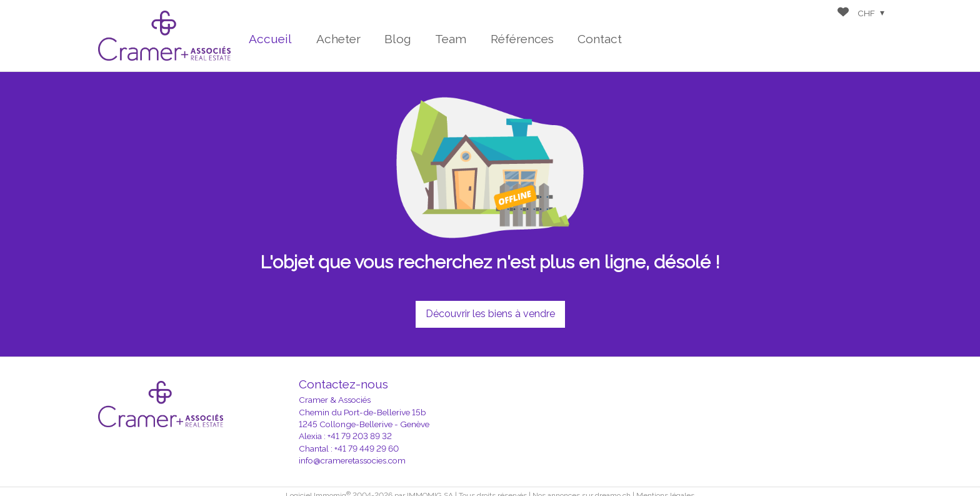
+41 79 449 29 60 (367, 448)
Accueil (270, 39)
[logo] (164, 35)
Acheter (338, 39)
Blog (398, 39)
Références (522, 39)
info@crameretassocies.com (352, 460)
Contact (600, 39)
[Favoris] (843, 13)
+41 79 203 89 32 (360, 436)
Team (451, 39)
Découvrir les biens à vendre (490, 314)
